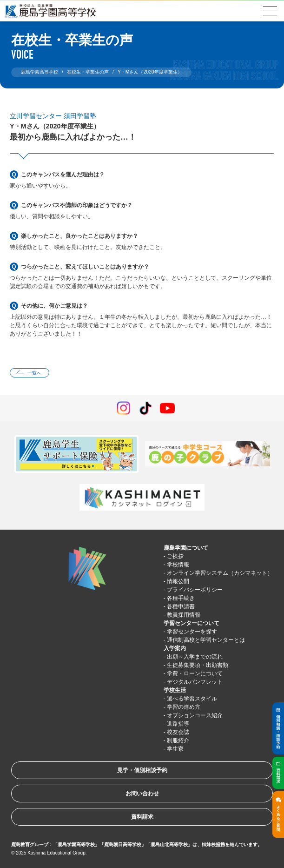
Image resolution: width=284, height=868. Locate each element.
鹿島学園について (186, 548)
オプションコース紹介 (195, 715)
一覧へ (34, 373)
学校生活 (175, 690)
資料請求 (142, 817)
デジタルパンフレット (195, 682)
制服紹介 (178, 740)
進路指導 (178, 724)
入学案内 (175, 648)
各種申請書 (181, 606)
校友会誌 (178, 732)
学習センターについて (192, 623)
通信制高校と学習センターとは (206, 640)
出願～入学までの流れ (195, 657)
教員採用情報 (184, 615)
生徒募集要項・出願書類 (198, 665)
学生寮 (175, 749)
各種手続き (181, 598)
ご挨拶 (175, 556)
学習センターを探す (192, 632)
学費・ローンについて (195, 673)
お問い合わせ (142, 794)
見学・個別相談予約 (142, 770)
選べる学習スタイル (192, 699)
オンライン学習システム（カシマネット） (220, 573)
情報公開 (178, 581)
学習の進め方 (184, 707)
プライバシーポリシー (195, 590)
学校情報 (178, 565)
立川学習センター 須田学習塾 (53, 116)
